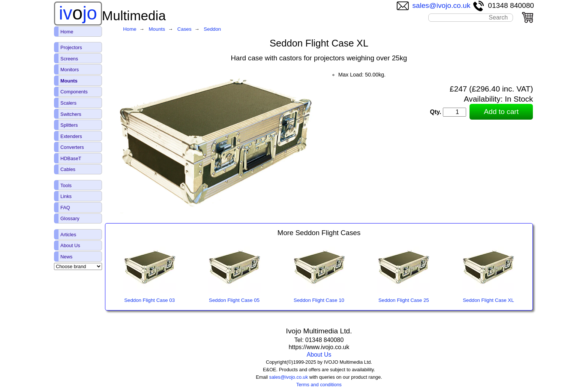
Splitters (69, 125)
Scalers (68, 103)
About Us (319, 355)
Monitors (70, 70)
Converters (72, 147)
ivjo (78, 13)
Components (74, 92)
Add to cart (501, 112)
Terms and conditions (319, 385)
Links (66, 196)
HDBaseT (71, 158)
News (66, 257)
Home (67, 32)
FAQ (65, 208)
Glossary (70, 218)
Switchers (71, 114)
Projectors (71, 47)
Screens (69, 59)
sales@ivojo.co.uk (434, 5)
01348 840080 (503, 5)
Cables (68, 169)
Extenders (71, 136)
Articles (68, 235)
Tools (66, 185)
